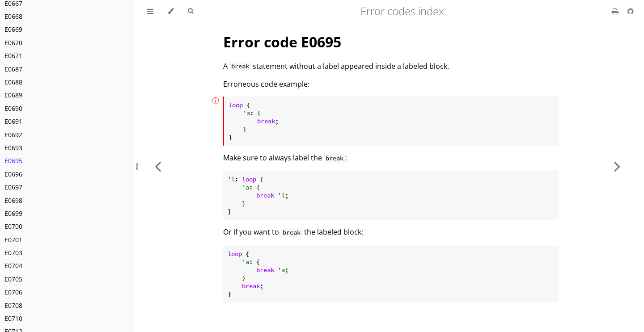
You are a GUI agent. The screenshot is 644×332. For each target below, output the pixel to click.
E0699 (13, 213)
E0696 (13, 174)
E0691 (13, 121)
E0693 (13, 148)
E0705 (13, 279)
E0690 (13, 108)
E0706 (13, 292)
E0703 (13, 253)
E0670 (13, 43)
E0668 (13, 16)
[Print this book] (616, 11)
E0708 (13, 305)
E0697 (13, 187)
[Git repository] (631, 11)
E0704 (13, 266)
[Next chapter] (617, 166)
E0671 (13, 56)
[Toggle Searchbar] (191, 11)
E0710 (13, 318)
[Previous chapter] (158, 166)
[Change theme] (171, 11)
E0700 (13, 226)
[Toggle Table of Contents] (150, 11)
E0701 (13, 240)
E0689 (13, 95)
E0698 (13, 200)
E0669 (13, 29)
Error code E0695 (282, 42)
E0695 (13, 161)
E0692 (13, 135)
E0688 (13, 82)
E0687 (13, 69)
